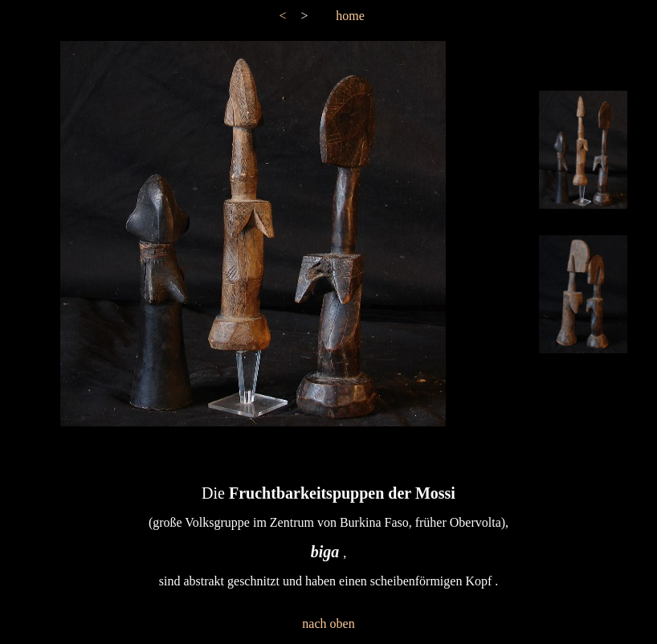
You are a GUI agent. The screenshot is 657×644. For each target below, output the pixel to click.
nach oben (328, 624)
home (350, 16)
